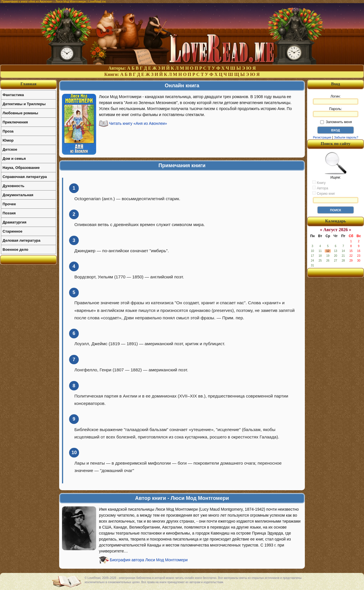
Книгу (319, 183)
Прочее (9, 204)
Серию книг (324, 193)
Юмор (8, 140)
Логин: (336, 100)
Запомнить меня (336, 122)
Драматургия (15, 222)
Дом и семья (14, 159)
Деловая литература (21, 240)
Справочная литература (25, 177)
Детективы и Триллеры (24, 104)
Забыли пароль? (346, 137)
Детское (10, 149)
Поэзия (9, 213)
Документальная (18, 195)
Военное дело (15, 250)
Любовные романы (20, 113)
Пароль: (336, 112)
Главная (28, 84)
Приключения (15, 122)
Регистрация (322, 137)
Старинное (13, 231)
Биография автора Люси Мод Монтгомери (149, 560)
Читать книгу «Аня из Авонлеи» (138, 123)
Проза (8, 131)
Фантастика (13, 95)
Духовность (14, 186)
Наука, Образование (21, 168)
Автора (320, 188)
